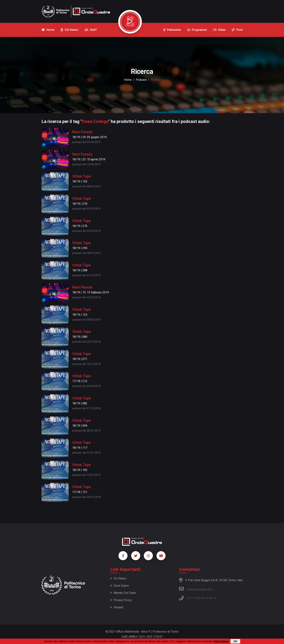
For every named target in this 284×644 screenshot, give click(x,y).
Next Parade (82, 132)
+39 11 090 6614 (197, 598)
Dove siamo (120, 586)
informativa (221, 641)
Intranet (117, 607)
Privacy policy (121, 600)
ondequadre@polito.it (196, 589)
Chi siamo (118, 578)
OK (235, 641)
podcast (141, 80)
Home (128, 80)
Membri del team (123, 593)
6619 (212, 598)
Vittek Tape (82, 176)
